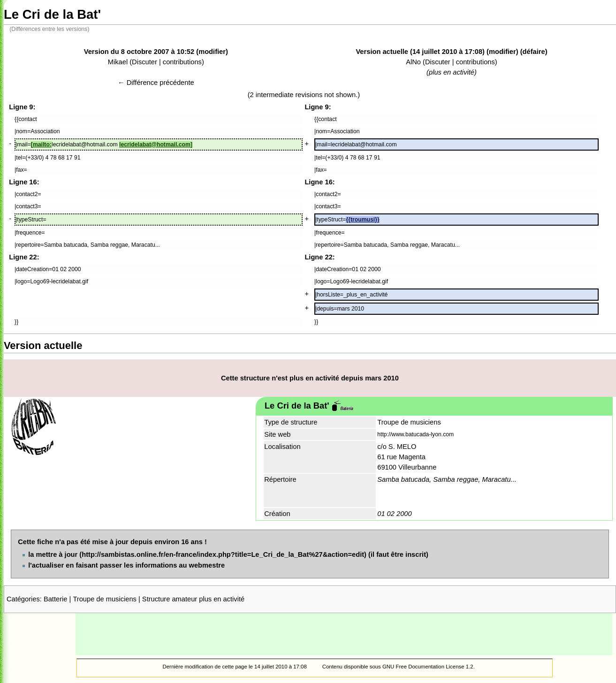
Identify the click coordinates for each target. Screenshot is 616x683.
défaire (534, 52)
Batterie (56, 599)
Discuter (144, 62)
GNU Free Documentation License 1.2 (428, 667)
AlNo (413, 62)
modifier (212, 52)
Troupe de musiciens (105, 599)
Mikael (118, 62)
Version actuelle (382, 52)
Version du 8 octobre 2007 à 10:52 (139, 52)
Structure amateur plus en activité (193, 599)
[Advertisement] (344, 634)
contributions (182, 62)
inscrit (416, 554)
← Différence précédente (156, 83)
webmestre (207, 565)
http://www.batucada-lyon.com (415, 434)
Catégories (23, 599)
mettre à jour (57, 554)
